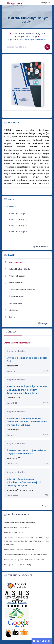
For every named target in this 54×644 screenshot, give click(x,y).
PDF (46, 371)
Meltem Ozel (12, 398)
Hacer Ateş (12, 490)
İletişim (43, 323)
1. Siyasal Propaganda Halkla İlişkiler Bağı (27, 359)
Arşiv (11, 199)
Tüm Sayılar (41, 247)
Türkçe (44, 2)
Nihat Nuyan (12, 458)
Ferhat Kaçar (13, 430)
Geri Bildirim (43, 641)
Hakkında (14, 122)
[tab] (13, 332)
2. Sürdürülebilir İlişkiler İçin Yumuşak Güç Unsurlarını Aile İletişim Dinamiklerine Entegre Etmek (27, 390)
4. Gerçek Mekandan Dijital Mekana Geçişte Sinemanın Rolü (26, 452)
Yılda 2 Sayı (31, 37)
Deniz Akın (11, 366)
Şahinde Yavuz (26, 490)
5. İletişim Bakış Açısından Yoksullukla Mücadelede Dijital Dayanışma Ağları (24, 482)
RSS (45, 506)
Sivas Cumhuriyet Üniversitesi (32, 40)
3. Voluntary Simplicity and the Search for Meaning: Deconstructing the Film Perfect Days (27, 422)
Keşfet (12, 255)
